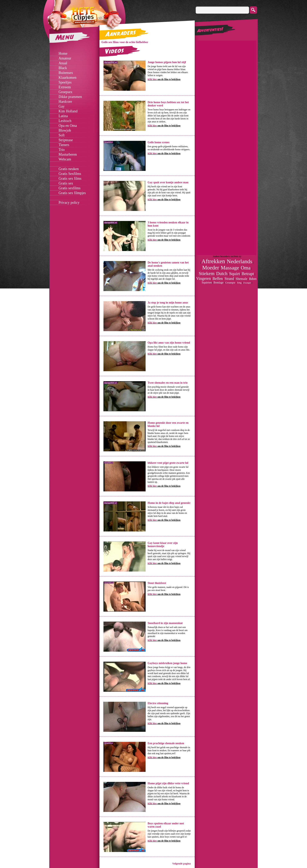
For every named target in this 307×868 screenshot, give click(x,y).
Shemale (242, 279)
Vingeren (203, 278)
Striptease (66, 140)
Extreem (65, 87)
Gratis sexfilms (70, 188)
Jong (239, 283)
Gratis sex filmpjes (72, 193)
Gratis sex (66, 183)
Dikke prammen (70, 97)
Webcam (65, 159)
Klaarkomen (67, 78)
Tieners (64, 145)
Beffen (218, 279)
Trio (62, 150)
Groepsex (65, 92)
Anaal (63, 63)
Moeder (211, 268)
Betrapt (248, 274)
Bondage (219, 283)
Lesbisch (65, 121)
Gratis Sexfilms (70, 174)
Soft (62, 135)
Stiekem (207, 273)
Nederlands (240, 261)
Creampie (230, 283)
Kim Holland (68, 111)
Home (63, 53)
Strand (229, 279)
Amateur (65, 58)
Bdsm (253, 279)
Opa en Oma (68, 126)
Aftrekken (213, 261)
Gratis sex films (70, 178)
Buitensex (66, 73)
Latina (63, 116)
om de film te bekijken (164, 79)
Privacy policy (69, 203)
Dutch (222, 274)
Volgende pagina (181, 863)
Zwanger (247, 283)
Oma (246, 268)
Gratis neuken (69, 169)
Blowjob (65, 130)
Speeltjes (65, 82)
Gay (62, 106)
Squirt (235, 274)
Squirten (207, 282)
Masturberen (68, 154)
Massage (230, 268)
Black (63, 68)
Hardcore (65, 102)
